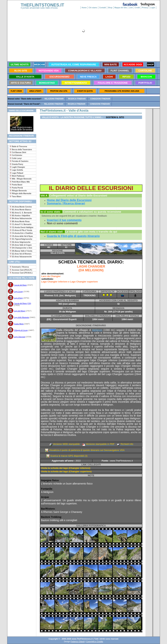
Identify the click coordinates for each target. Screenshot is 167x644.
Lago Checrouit (20, 337)
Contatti (103, 8)
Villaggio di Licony (21, 330)
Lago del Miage (20, 311)
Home (84, 8)
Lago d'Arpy (18, 298)
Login (153, 8)
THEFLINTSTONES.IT (43, 5)
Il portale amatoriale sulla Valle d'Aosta (39, 8)
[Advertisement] (20, 354)
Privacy (145, 8)
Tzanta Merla (19, 324)
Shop (110, 8)
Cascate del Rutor (20, 285)
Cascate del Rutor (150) (23, 303)
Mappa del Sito (121, 8)
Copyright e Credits (95, 641)
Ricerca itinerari (77, 99)
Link (131, 8)
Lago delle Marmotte (22, 317)
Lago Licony (19, 291)
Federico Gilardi (78, 641)
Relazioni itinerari (54, 99)
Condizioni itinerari (100, 99)
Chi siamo (93, 8)
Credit (137, 8)
